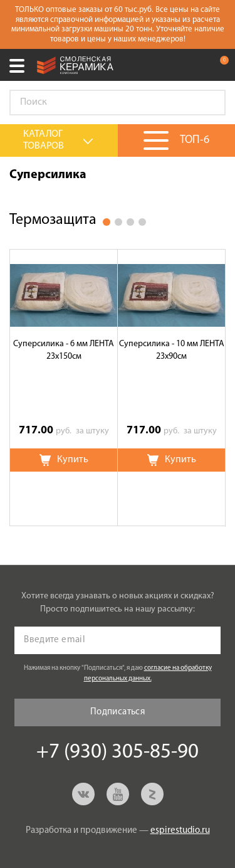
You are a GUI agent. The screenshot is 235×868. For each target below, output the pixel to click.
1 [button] (107, 222)
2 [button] (118, 222)
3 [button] (130, 222)
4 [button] (142, 222)
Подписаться (118, 712)
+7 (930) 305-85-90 (194, 65)
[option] (64, 388)
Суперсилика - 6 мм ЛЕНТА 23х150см (64, 350)
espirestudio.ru (180, 831)
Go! (209, 103)
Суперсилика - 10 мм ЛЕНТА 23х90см (172, 350)
